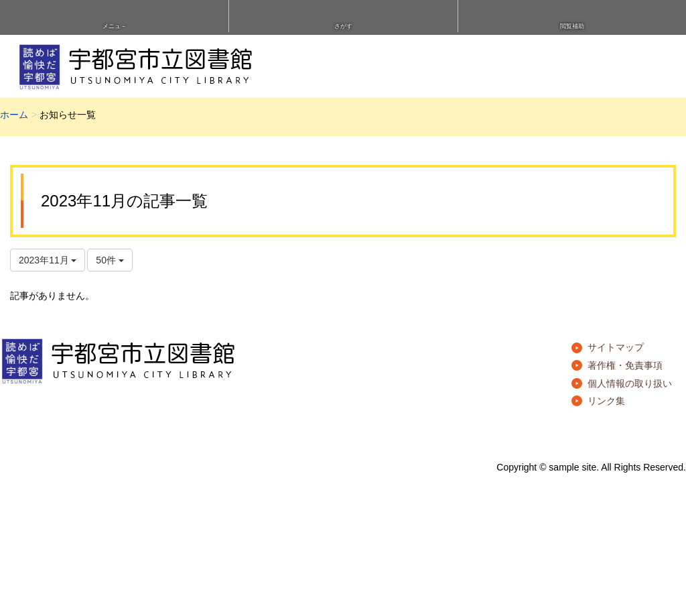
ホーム (14, 115)
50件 (110, 260)
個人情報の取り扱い (630, 383)
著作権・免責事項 (625, 365)
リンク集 (606, 401)
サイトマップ (616, 347)
